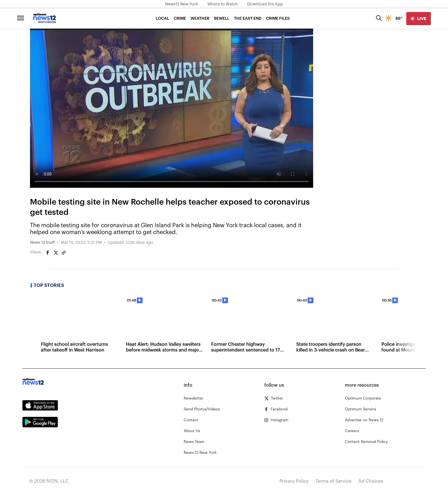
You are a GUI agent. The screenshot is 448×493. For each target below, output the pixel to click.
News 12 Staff (42, 243)
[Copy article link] (64, 253)
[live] (419, 19)
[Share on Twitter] (56, 253)
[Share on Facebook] (48, 253)
